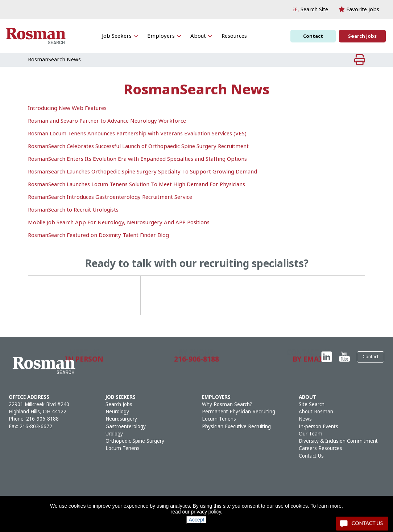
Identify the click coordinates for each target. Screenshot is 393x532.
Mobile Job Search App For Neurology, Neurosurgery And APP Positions (119, 222)
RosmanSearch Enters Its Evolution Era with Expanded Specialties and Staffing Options (137, 159)
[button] (311, 10)
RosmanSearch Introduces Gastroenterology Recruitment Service (110, 197)
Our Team (311, 434)
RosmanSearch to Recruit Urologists (73, 210)
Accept (197, 520)
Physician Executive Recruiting (236, 427)
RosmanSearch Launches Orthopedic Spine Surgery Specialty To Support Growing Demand (142, 172)
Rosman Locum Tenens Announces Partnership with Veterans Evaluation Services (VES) (137, 134)
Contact (313, 36)
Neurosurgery (121, 419)
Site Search (312, 404)
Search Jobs (362, 36)
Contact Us (311, 456)
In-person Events (318, 427)
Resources (234, 36)
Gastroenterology (126, 427)
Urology (114, 434)
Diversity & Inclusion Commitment (338, 441)
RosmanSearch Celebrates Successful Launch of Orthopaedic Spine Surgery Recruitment (138, 146)
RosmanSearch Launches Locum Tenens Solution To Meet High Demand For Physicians (136, 184)
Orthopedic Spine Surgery (135, 441)
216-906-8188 (42, 419)
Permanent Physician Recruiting (239, 412)
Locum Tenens (123, 448)
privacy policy (206, 512)
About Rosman (316, 412)
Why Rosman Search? (227, 404)
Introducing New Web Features (67, 108)
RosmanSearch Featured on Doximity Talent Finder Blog (98, 235)
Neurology (117, 412)
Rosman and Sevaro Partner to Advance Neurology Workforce (107, 121)
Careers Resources (320, 448)
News (305, 419)
